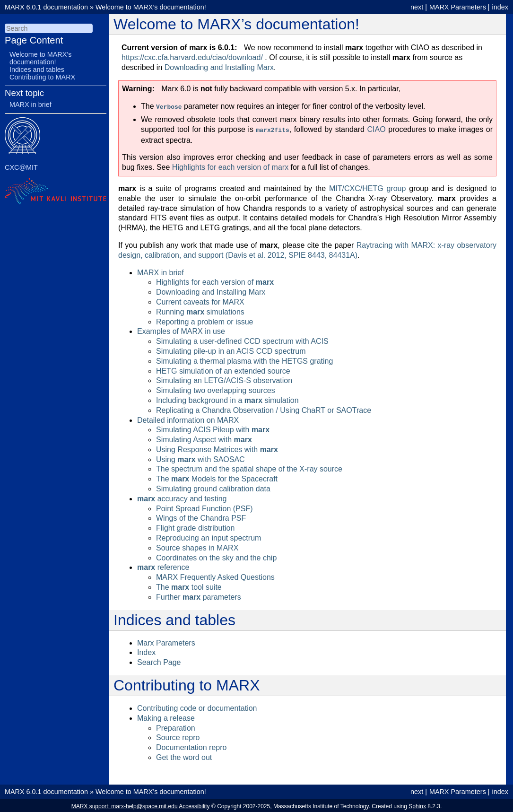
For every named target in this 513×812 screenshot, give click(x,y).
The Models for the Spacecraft (217, 477)
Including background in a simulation (227, 398)
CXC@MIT (21, 167)
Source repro (178, 736)
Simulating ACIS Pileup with (213, 428)
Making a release (166, 716)
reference (163, 565)
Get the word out (184, 755)
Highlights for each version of (215, 280)
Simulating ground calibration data (213, 487)
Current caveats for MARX (200, 300)
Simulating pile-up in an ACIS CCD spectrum (231, 349)
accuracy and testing (182, 497)
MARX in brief (161, 271)
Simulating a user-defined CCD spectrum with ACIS (242, 339)
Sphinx (417, 804)
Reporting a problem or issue (204, 320)
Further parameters (199, 595)
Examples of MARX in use (181, 329)
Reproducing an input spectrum (209, 536)
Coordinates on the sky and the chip (216, 556)
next (417, 7)
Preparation (176, 726)
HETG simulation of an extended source (223, 369)
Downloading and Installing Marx (211, 290)
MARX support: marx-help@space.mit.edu (125, 804)
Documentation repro (191, 746)
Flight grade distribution (195, 526)
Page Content (34, 40)
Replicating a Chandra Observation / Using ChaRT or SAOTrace (264, 408)
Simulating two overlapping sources (216, 389)
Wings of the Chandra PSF (201, 516)
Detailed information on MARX (188, 418)
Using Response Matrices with (217, 448)
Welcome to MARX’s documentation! (151, 7)
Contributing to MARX (42, 77)
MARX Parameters (458, 7)
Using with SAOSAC (200, 458)
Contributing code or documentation (197, 706)
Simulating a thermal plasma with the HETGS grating (244, 359)
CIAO (377, 128)
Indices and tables (37, 70)
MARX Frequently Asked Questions (215, 575)
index (500, 7)
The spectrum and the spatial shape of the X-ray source (249, 467)
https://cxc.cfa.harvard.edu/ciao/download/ (192, 57)
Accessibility (194, 804)
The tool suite (189, 585)
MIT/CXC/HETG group (367, 187)
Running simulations (200, 310)
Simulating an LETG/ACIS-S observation (224, 379)
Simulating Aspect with (204, 438)
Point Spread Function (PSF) (204, 507)
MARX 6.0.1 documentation (46, 7)
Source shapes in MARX (197, 546)
